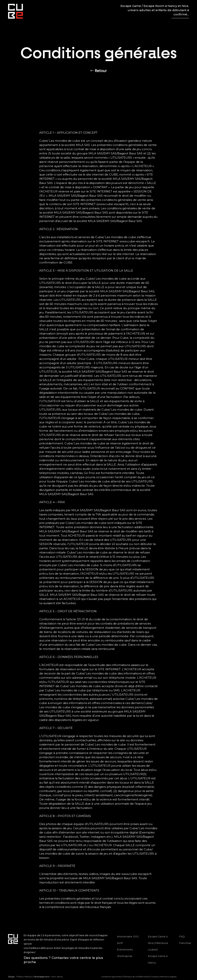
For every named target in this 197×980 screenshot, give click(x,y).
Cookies (155, 977)
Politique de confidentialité (136, 977)
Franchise (185, 943)
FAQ (182, 936)
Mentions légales (168, 977)
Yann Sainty (57, 977)
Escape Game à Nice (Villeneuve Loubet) (158, 943)
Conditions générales (111, 977)
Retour (99, 71)
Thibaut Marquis (24, 977)
